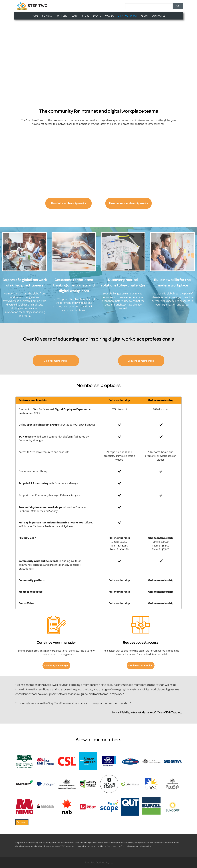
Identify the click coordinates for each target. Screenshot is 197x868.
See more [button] (22, 822)
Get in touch (113, 846)
